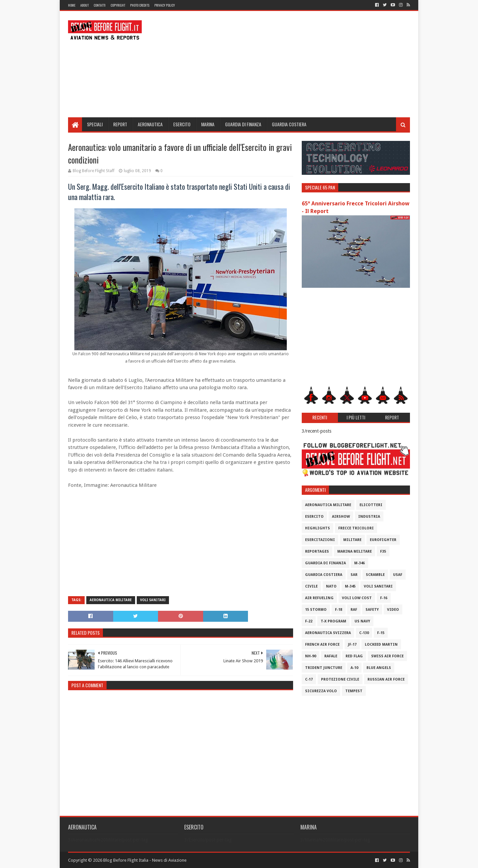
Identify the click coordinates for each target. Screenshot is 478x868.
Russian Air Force (386, 679)
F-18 (339, 610)
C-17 (309, 679)
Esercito (182, 124)
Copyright (118, 5)
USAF (398, 575)
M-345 (350, 586)
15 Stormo (316, 610)
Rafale (331, 656)
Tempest (354, 691)
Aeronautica (150, 124)
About (84, 5)
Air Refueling (319, 598)
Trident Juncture (324, 668)
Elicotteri (371, 505)
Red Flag (354, 656)
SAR (354, 575)
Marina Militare (355, 551)
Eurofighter (383, 540)
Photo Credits (140, 5)
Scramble (375, 575)
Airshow (341, 517)
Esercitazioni (320, 540)
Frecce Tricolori (356, 528)
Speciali (95, 124)
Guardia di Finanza (243, 124)
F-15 (381, 633)
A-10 (354, 668)
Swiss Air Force (387, 656)
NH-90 (311, 656)
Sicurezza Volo (321, 691)
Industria (369, 517)
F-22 (309, 621)
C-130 (364, 633)
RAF (354, 610)
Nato (331, 586)
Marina (208, 124)
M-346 (359, 563)
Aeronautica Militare (111, 600)
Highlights (318, 528)
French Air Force (322, 645)
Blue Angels (379, 668)
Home (72, 5)
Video (393, 610)
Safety (372, 610)
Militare (352, 540)
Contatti (100, 5)
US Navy (362, 621)
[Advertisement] (289, 64)
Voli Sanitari (153, 600)
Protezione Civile (340, 679)
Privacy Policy (165, 5)
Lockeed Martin (381, 645)
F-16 (384, 598)
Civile (311, 586)
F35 (383, 551)
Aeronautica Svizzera (328, 633)
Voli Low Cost (357, 598)
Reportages (317, 551)
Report (120, 124)
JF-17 (352, 645)
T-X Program (333, 621)
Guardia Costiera (289, 124)
